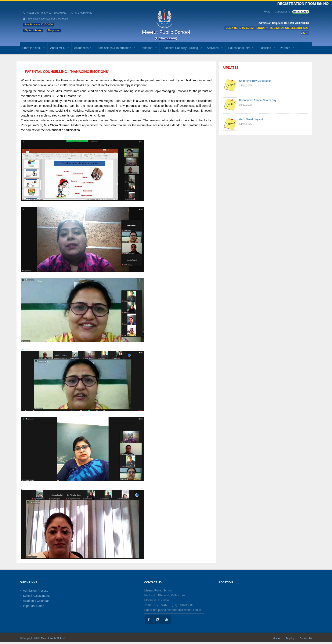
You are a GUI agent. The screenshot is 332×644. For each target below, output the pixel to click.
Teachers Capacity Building (182, 48)
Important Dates (33, 606)
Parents (287, 48)
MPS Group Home (82, 13)
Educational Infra (241, 48)
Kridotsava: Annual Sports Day (258, 100)
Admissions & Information (116, 48)
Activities (215, 48)
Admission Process (35, 591)
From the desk (33, 48)
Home (267, 12)
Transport (148, 48)
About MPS (59, 48)
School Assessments (37, 596)
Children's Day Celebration (255, 81)
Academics (83, 48)
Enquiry (290, 638)
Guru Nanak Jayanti (251, 119)
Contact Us (281, 12)
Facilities (267, 48)
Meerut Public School (53, 638)
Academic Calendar (36, 601)
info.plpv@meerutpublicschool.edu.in (48, 19)
